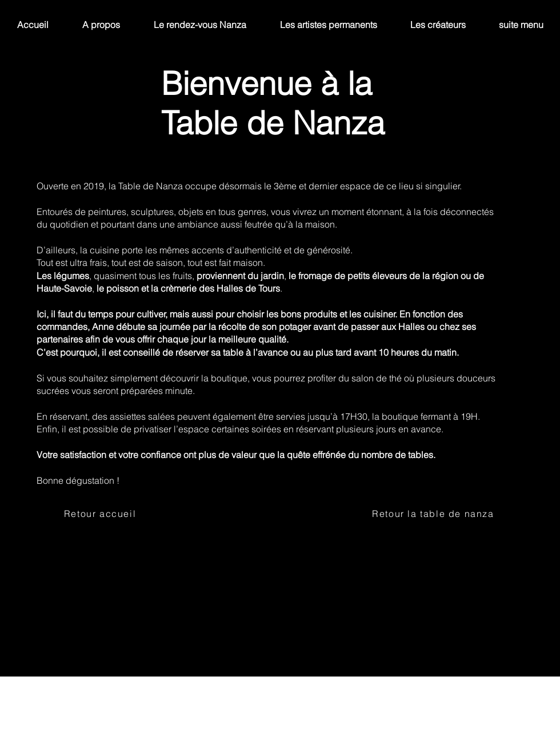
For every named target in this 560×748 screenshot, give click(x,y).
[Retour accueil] (101, 514)
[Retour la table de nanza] (434, 514)
